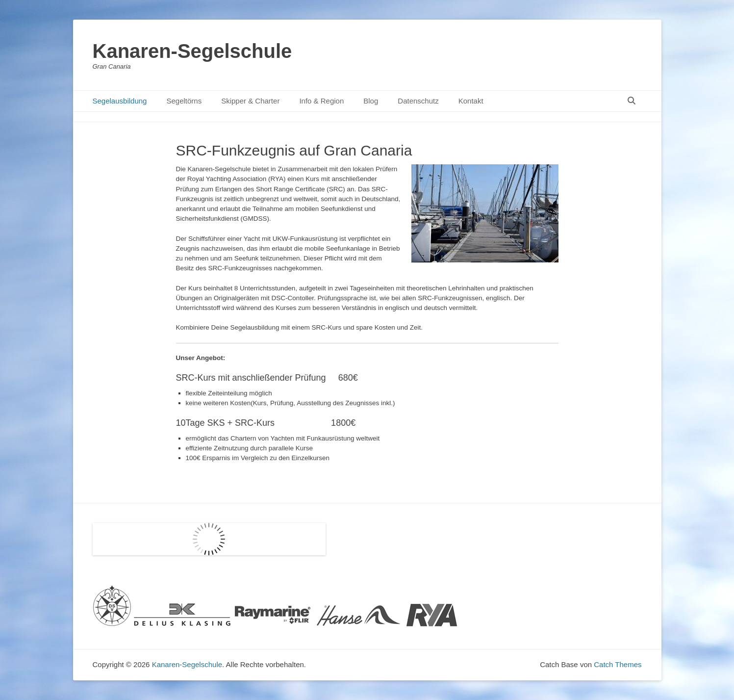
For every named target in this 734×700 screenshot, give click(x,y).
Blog (371, 101)
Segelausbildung (120, 101)
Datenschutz (418, 101)
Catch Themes (618, 664)
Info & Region (321, 101)
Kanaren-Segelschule (192, 51)
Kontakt (471, 101)
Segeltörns (184, 101)
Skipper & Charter (250, 101)
